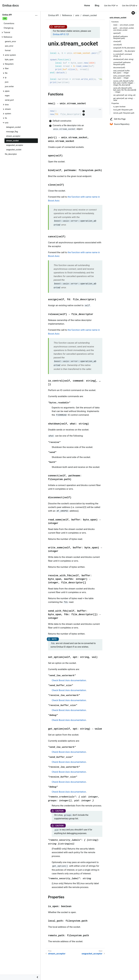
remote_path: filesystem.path (124, 113)
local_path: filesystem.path (123, 110)
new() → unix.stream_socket (124, 25)
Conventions (9, 23)
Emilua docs (11, 5)
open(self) (117, 33)
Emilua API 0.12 (61, 34)
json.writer (9, 86)
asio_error (9, 46)
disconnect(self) (119, 68)
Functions (115, 22)
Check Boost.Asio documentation (69, 680)
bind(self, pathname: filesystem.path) (121, 37)
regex (7, 96)
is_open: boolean (119, 107)
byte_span (9, 59)
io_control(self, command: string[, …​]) (123, 55)
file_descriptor (11, 154)
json (7, 82)
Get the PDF (110, 5)
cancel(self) (118, 45)
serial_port (9, 100)
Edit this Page (118, 119)
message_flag (12, 132)
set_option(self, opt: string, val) (124, 95)
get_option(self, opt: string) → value (124, 99)
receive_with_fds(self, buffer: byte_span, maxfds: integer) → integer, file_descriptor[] (124, 83)
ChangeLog (8, 28)
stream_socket (12, 141)
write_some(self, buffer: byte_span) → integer (122, 77)
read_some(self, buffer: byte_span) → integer (122, 72)
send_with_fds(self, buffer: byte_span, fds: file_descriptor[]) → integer (125, 90)
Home (87, 5)
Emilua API (54, 15)
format (8, 50)
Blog (97, 5)
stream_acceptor (13, 136)
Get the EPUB (128, 5)
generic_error (10, 41)
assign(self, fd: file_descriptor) (124, 48)
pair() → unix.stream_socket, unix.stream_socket (124, 29)
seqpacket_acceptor (15, 145)
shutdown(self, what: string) (123, 59)
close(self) (117, 41)
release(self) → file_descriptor (124, 51)
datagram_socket (13, 127)
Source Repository (120, 124)
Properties (115, 103)
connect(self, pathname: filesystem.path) (122, 63)
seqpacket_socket (14, 150)
